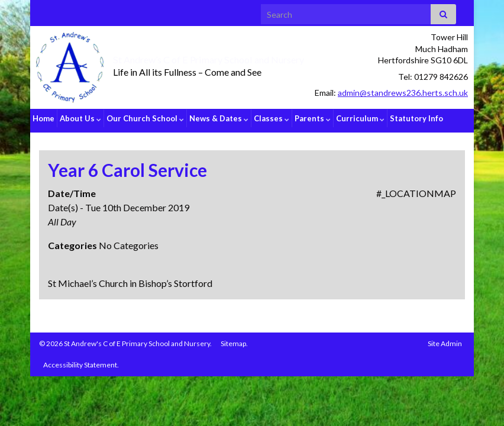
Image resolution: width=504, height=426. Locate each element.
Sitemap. (234, 339)
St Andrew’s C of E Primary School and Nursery (234, 58)
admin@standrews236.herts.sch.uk (403, 93)
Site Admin (445, 339)
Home (43, 118)
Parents (313, 118)
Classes (272, 118)
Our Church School (145, 118)
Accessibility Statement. (81, 360)
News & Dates (219, 118)
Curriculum (360, 118)
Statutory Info (416, 118)
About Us (80, 118)
